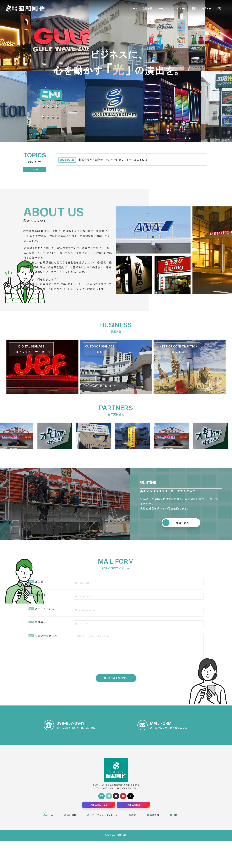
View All (35, 170)
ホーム (125, 8)
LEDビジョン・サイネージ (167, 8)
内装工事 (205, 8)
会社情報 (140, 8)
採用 (218, 8)
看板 (191, 8)
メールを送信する (118, 702)
